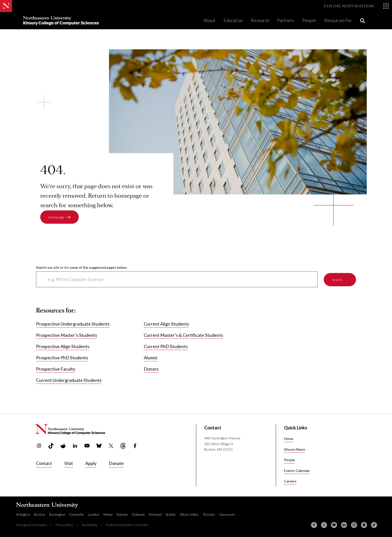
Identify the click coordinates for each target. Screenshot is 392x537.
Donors (151, 369)
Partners (286, 20)
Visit (69, 463)
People (309, 20)
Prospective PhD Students (62, 358)
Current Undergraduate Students (69, 380)
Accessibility (89, 525)
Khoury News (295, 449)
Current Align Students (166, 324)
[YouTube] (334, 525)
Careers (290, 481)
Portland (155, 514)
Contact (44, 463)
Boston (40, 514)
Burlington (57, 514)
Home (289, 439)
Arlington (23, 514)
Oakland (138, 514)
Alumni (150, 358)
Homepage (56, 217)
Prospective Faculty (56, 369)
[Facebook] (314, 525)
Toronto (209, 514)
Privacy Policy (64, 525)
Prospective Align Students (63, 347)
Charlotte (77, 514)
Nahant (122, 514)
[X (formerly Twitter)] (324, 525)
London (94, 514)
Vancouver (227, 514)
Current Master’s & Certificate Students (183, 335)
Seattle (171, 514)
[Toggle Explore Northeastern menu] (356, 6)
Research (260, 20)
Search (337, 279)
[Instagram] (354, 525)
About (209, 20)
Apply (91, 463)
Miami (108, 514)
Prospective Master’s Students (66, 335)
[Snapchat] (364, 525)
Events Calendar (297, 471)
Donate (116, 463)
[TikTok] (374, 525)
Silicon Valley (189, 514)
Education (233, 20)
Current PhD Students (166, 347)
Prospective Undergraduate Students (73, 324)
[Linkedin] (344, 525)
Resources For (338, 20)
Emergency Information (31, 525)
